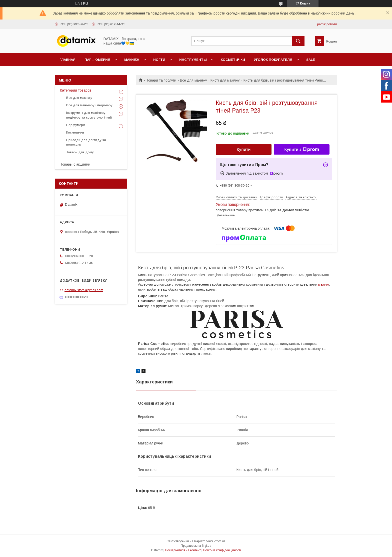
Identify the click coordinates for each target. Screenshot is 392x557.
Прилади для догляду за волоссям (86, 142)
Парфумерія (76, 125)
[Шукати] (298, 41)
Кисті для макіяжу (225, 80)
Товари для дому (80, 152)
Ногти (159, 60)
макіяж (324, 284)
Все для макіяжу (193, 80)
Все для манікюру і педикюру (89, 105)
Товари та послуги (161, 80)
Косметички (233, 60)
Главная (67, 60)
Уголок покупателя (273, 60)
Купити (244, 149)
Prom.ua (220, 541)
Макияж (132, 60)
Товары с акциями (75, 164)
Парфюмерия (97, 60)
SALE (311, 60)
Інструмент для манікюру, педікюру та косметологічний (89, 115)
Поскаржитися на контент (183, 550)
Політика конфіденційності (222, 550)
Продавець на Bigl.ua (196, 546)
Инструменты (193, 60)
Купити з (301, 150)
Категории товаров (76, 90)
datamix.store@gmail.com (84, 290)
